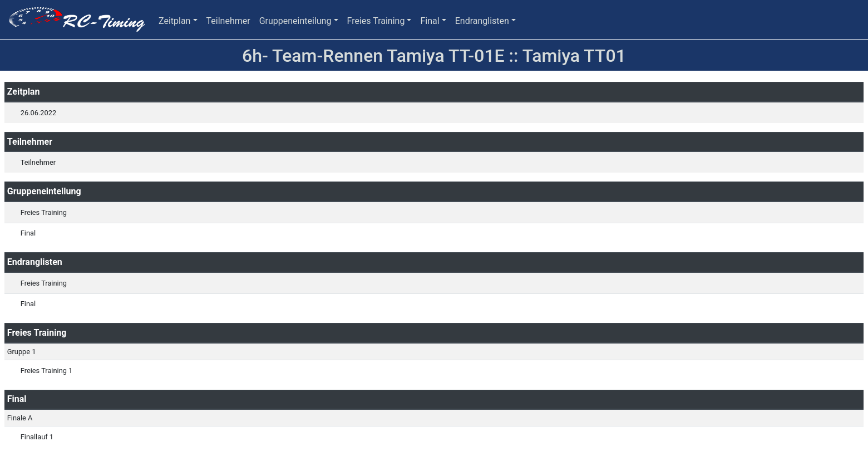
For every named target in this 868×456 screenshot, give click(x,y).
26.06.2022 (38, 113)
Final (430, 21)
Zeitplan (174, 21)
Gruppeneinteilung (295, 21)
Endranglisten (482, 21)
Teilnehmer (228, 21)
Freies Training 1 (46, 371)
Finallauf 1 (37, 437)
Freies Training (376, 21)
